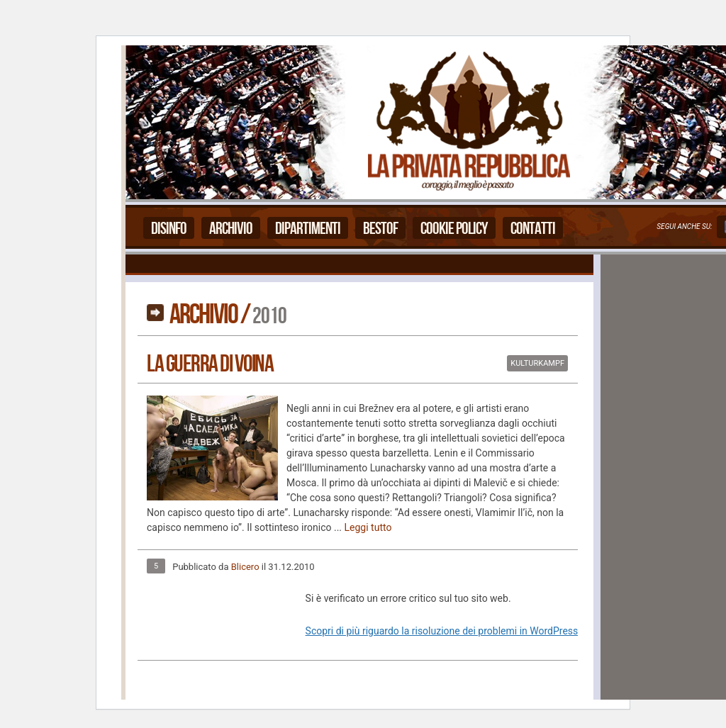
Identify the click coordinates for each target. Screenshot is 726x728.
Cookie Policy (454, 229)
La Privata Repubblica (468, 122)
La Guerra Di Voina (210, 364)
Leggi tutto (368, 527)
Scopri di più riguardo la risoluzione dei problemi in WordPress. (443, 631)
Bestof (380, 229)
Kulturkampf (537, 363)
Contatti (533, 229)
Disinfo (169, 229)
